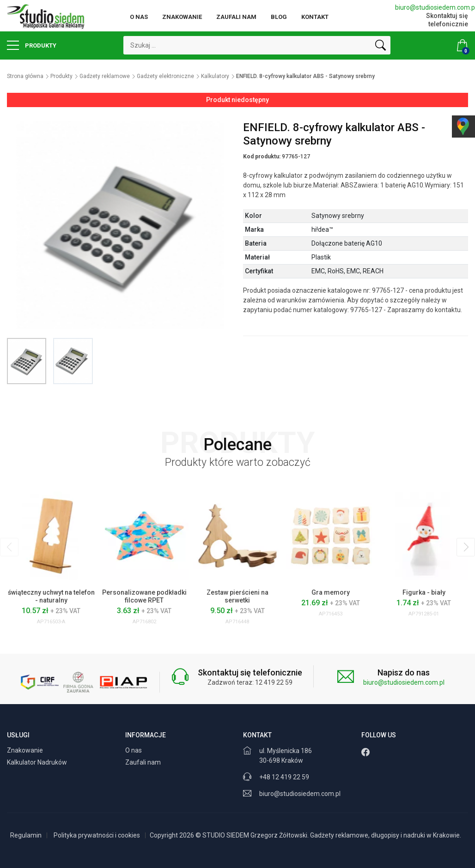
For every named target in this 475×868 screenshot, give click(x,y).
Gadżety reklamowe (105, 76)
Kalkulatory (215, 76)
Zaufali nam (236, 17)
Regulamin (26, 835)
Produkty (32, 45)
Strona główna (25, 76)
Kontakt (315, 17)
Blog (279, 17)
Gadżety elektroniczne (165, 76)
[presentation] (9, 547)
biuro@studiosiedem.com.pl (432, 7)
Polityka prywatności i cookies (97, 835)
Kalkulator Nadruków (38, 762)
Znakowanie (182, 17)
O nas (139, 17)
